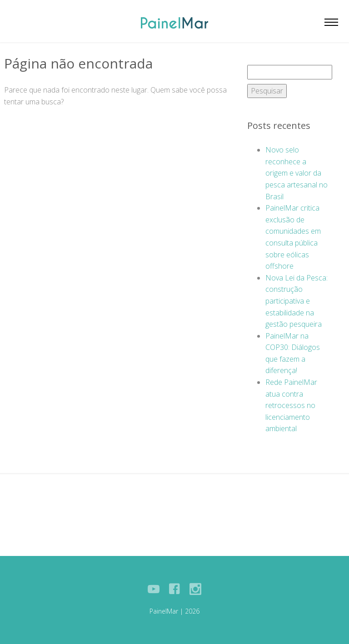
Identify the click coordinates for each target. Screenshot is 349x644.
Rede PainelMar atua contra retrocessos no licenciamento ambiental (291, 405)
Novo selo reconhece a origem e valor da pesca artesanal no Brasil (297, 173)
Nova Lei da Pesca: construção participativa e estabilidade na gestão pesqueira (297, 301)
